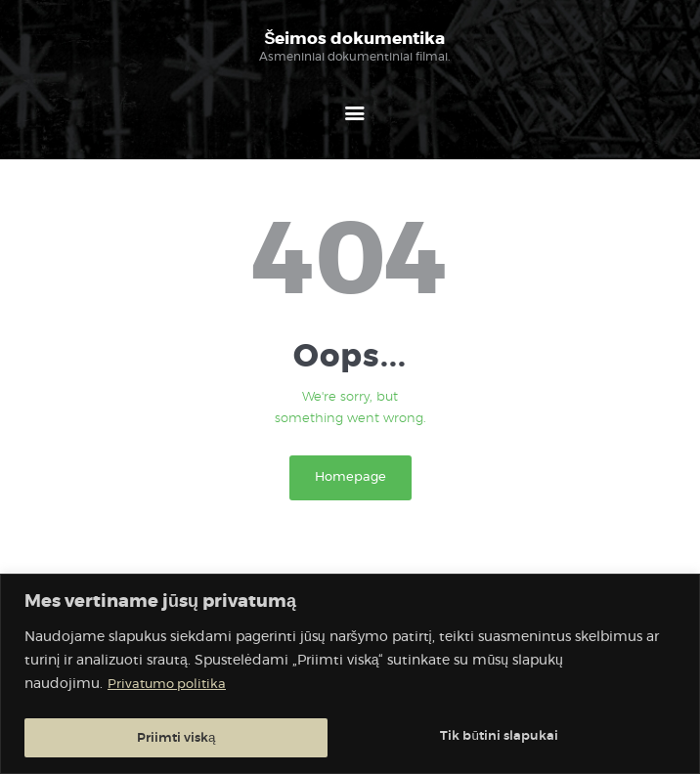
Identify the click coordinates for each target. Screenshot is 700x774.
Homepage (350, 479)
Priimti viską (524, 738)
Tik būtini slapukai (195, 738)
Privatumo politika (170, 687)
